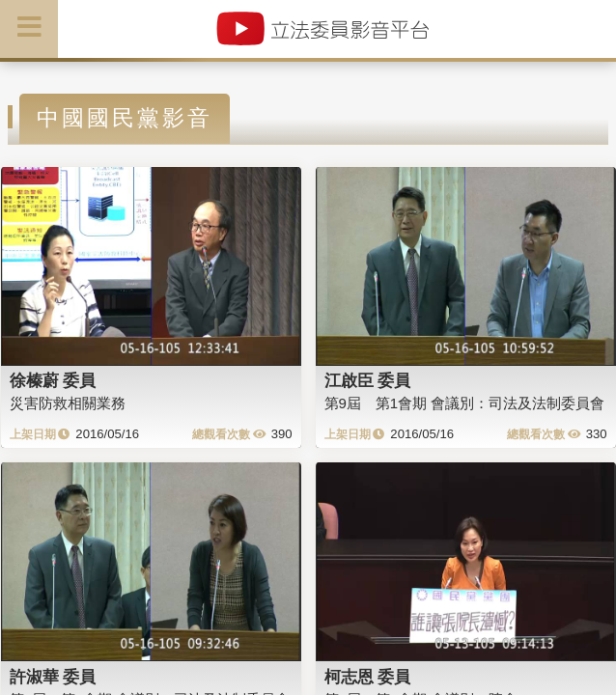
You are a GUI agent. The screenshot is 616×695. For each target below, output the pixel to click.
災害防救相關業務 (68, 403)
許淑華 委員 (53, 677)
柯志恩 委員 (368, 677)
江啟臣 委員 (368, 380)
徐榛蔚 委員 (53, 380)
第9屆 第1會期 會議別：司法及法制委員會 (465, 403)
